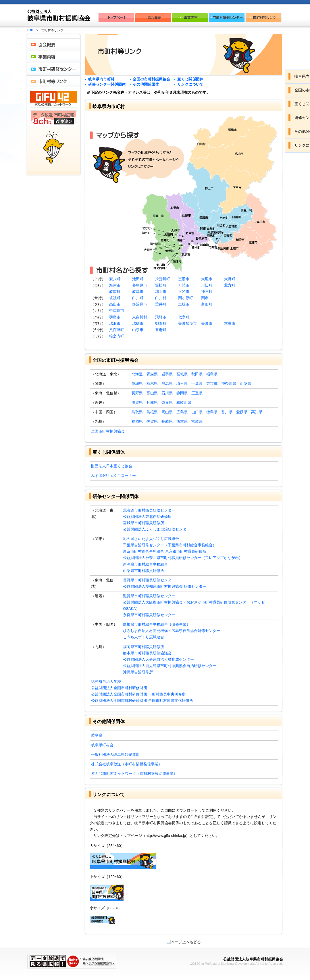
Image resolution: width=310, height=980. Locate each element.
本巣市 (230, 323)
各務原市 (140, 285)
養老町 (161, 330)
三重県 (197, 393)
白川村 (161, 298)
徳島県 (212, 412)
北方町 (230, 285)
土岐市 (184, 304)
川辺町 (207, 285)
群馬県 (167, 384)
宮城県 (182, 374)
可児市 (184, 285)
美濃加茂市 (187, 323)
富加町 (207, 304)
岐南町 (115, 292)
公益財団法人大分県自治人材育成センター (158, 659)
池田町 (138, 279)
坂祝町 (115, 298)
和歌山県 (184, 402)
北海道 (137, 374)
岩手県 (167, 374)
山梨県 (246, 384)
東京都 (212, 384)
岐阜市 (138, 292)
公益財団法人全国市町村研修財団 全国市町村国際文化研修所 (142, 701)
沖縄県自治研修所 (138, 672)
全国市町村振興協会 (108, 431)
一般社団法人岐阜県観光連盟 (115, 755)
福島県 (212, 374)
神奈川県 (229, 384)
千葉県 (197, 384)
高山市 (115, 304)
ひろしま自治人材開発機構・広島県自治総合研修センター (172, 631)
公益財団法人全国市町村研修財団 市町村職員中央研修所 (138, 694)
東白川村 (140, 317)
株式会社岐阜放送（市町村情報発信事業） (127, 764)
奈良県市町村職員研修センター (149, 615)
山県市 (138, 330)
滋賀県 (137, 402)
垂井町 (161, 304)
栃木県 (152, 384)
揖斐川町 (163, 279)
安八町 (115, 279)
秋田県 (197, 374)
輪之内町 (117, 336)
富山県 (152, 393)
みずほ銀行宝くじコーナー (113, 475)
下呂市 (184, 292)
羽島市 (115, 317)
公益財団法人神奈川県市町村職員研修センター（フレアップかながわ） (183, 558)
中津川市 (117, 311)
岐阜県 (97, 735)
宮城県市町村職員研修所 (144, 523)
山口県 (197, 412)
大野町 (230, 279)
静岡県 (182, 393)
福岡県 (137, 421)
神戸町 (207, 292)
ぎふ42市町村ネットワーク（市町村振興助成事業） (134, 774)
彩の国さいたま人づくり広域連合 (151, 539)
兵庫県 (152, 402)
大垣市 (207, 279)
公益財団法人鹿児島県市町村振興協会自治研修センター (170, 666)
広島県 (182, 412)
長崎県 (167, 421)
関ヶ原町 (186, 298)
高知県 (257, 412)
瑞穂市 (138, 323)
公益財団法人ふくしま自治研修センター (157, 529)
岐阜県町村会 (102, 745)
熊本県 (182, 421)
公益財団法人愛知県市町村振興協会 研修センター (165, 586)
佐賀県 (152, 421)
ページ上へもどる (184, 942)
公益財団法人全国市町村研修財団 (119, 688)
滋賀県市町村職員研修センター (149, 596)
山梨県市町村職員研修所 (144, 571)
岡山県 (167, 412)
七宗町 (184, 317)
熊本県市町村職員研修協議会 (147, 653)
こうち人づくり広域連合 (144, 637)
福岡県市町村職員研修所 (144, 647)
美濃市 (207, 323)
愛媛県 (242, 412)
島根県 (152, 412)
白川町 (138, 298)
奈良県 (167, 402)
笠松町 (161, 285)
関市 (205, 298)
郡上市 (161, 292)
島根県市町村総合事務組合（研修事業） (157, 624)
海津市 (115, 285)
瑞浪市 (115, 323)
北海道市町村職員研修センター (149, 510)
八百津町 (117, 330)
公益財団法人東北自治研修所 (147, 517)
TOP (30, 30)
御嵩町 (161, 323)
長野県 (137, 393)
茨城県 (137, 384)
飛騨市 (161, 317)
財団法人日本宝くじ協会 (112, 466)
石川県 (167, 393)
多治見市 (140, 304)
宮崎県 (197, 421)
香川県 (227, 412)
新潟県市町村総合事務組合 (145, 564)
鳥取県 (137, 412)
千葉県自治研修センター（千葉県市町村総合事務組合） (170, 545)
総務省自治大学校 (106, 682)
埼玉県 (182, 384)
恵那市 (184, 279)
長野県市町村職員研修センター (149, 580)
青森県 (152, 374)
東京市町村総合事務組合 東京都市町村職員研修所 (165, 551)
